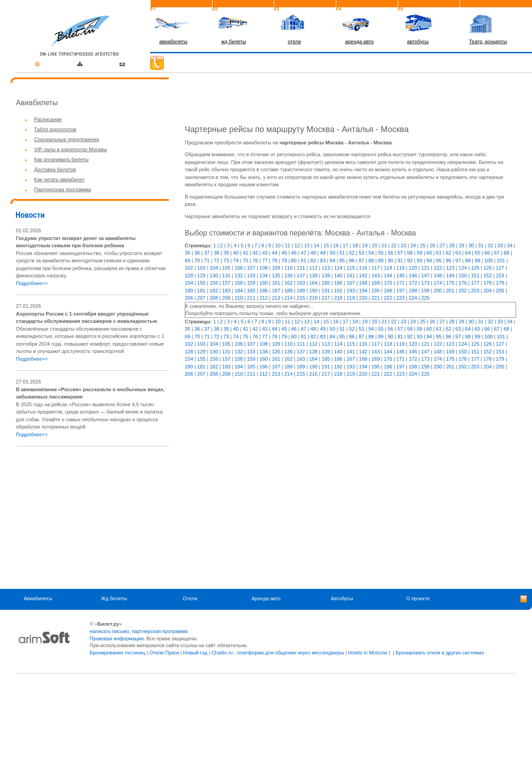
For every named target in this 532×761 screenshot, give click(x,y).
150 (463, 276)
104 (214, 268)
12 (297, 245)
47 (304, 253)
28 (452, 245)
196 (388, 291)
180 (189, 291)
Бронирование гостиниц (117, 653)
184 (238, 291)
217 (326, 298)
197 (400, 291)
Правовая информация (117, 638)
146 (413, 276)
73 (226, 260)
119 (400, 268)
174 (438, 283)
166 (338, 283)
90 (390, 260)
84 (333, 260)
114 (338, 268)
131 (226, 276)
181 (201, 291)
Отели (190, 598)
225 (426, 298)
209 (226, 298)
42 (255, 253)
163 (301, 283)
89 (381, 260)
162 (289, 283)
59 (420, 253)
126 (487, 268)
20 (375, 245)
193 (350, 291)
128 (189, 276)
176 (463, 283)
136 (289, 276)
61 (439, 253)
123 (450, 268)
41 (245, 253)
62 (448, 253)
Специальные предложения (66, 139)
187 (276, 291)
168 (363, 283)
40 (236, 253)
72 (217, 260)
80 (294, 260)
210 (238, 298)
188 (289, 291)
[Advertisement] (92, 517)
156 (214, 283)
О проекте (418, 598)
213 (276, 298)
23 (403, 245)
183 (226, 291)
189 (301, 291)
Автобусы (342, 598)
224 (413, 298)
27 (442, 245)
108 (263, 268)
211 (251, 298)
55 (381, 253)
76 (255, 260)
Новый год (195, 653)
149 (450, 276)
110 (289, 268)
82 (313, 260)
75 (245, 260)
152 (487, 276)
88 (371, 260)
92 (410, 260)
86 (352, 260)
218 (338, 298)
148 (438, 276)
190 (313, 291)
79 (284, 260)
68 (507, 253)
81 (304, 260)
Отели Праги (164, 653)
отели (294, 41)
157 (226, 283)
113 (326, 268)
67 (497, 253)
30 (471, 245)
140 (338, 276)
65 (477, 253)
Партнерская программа (63, 189)
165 (326, 283)
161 (276, 283)
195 (375, 291)
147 (426, 276)
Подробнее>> (32, 283)
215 (301, 298)
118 (388, 268)
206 (189, 298)
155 (201, 283)
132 (238, 276)
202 (463, 291)
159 (251, 283)
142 (363, 276)
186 (263, 291)
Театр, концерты (488, 41)
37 (207, 253)
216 (313, 298)
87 (361, 260)
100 (488, 260)
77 (265, 260)
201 (450, 291)
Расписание (48, 119)
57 (400, 253)
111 (301, 268)
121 (426, 268)
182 (214, 291)
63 (458, 253)
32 (491, 245)
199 (426, 291)
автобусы (418, 41)
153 (500, 276)
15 (326, 245)
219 (350, 298)
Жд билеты (114, 598)
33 (500, 245)
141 (350, 276)
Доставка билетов (55, 169)
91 (400, 260)
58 (410, 253)
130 (214, 276)
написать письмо (109, 631)
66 (487, 253)
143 (375, 276)
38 (217, 253)
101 (501, 260)
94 (429, 260)
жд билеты (233, 41)
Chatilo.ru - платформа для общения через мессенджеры (277, 653)
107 (251, 268)
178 (487, 283)
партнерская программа (160, 631)
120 (413, 268)
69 (187, 260)
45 (284, 253)
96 (448, 260)
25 (423, 245)
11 (288, 245)
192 (338, 291)
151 (475, 276)
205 (500, 291)
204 (487, 291)
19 (365, 245)
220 (363, 298)
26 (432, 245)
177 (475, 283)
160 (263, 283)
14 (316, 245)
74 (236, 260)
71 (207, 260)
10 (278, 245)
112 (313, 268)
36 (197, 253)
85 (342, 260)
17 (345, 245)
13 (307, 245)
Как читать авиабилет (59, 179)
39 (226, 253)
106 (238, 268)
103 (201, 268)
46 (294, 253)
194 (363, 291)
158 (238, 283)
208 (214, 298)
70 (197, 260)
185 (251, 291)
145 (400, 276)
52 (352, 253)
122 (438, 268)
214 (289, 298)
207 (201, 298)
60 (429, 253)
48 (313, 253)
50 (333, 253)
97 (458, 260)
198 (413, 291)
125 (475, 268)
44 (274, 253)
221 (375, 298)
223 (400, 298)
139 (326, 276)
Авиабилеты (38, 598)
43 (265, 253)
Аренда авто (266, 598)
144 (388, 276)
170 (388, 283)
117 (375, 268)
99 (477, 260)
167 (350, 283)
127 (500, 268)
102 (189, 268)
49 (323, 253)
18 (355, 245)
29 (461, 245)
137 (301, 276)
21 (384, 245)
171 (400, 283)
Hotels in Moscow (368, 653)
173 (426, 283)
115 (350, 268)
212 (263, 298)
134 (263, 276)
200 (438, 291)
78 (274, 260)
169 (375, 283)
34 (510, 245)
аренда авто (359, 41)
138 (313, 276)
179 (500, 283)
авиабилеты (173, 41)
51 (342, 253)
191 (326, 291)
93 (420, 260)
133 (251, 276)
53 (361, 253)
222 (388, 298)
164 (313, 283)
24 (413, 245)
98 (468, 260)
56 (390, 253)
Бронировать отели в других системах (440, 653)
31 (481, 245)
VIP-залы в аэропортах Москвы (71, 149)
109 (276, 268)
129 (201, 276)
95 (439, 260)
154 (189, 283)
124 (463, 268)
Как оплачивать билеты (61, 159)
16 (336, 245)
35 (187, 253)
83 (323, 260)
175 (450, 283)
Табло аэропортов (55, 129)
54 (371, 253)
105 (226, 268)
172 (413, 283)
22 (394, 245)
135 (276, 276)
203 (475, 291)
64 (468, 253)
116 (363, 268)
